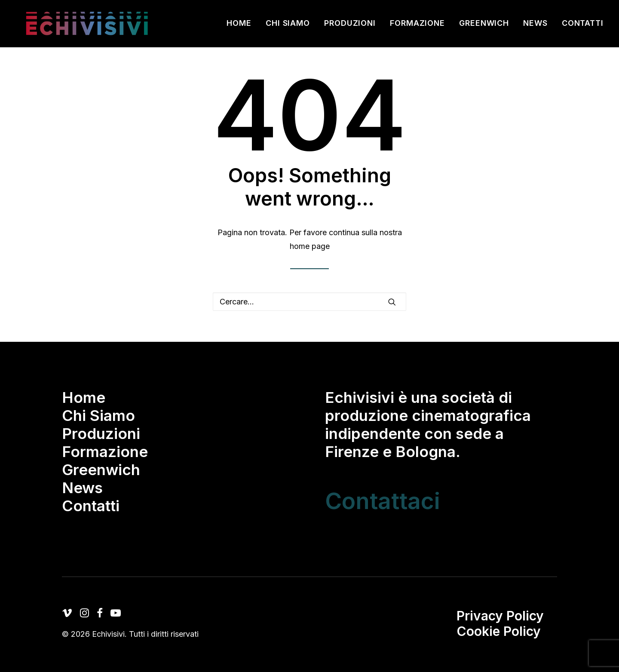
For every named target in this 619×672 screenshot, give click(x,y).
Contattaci (383, 501)
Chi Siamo (288, 26)
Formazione (417, 26)
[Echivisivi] (88, 26)
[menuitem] (242, 26)
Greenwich (484, 26)
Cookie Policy (499, 631)
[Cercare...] (309, 302)
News (535, 26)
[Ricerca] (309, 302)
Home (239, 26)
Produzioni (350, 26)
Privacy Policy (500, 616)
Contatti (583, 26)
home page (310, 246)
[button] (392, 302)
